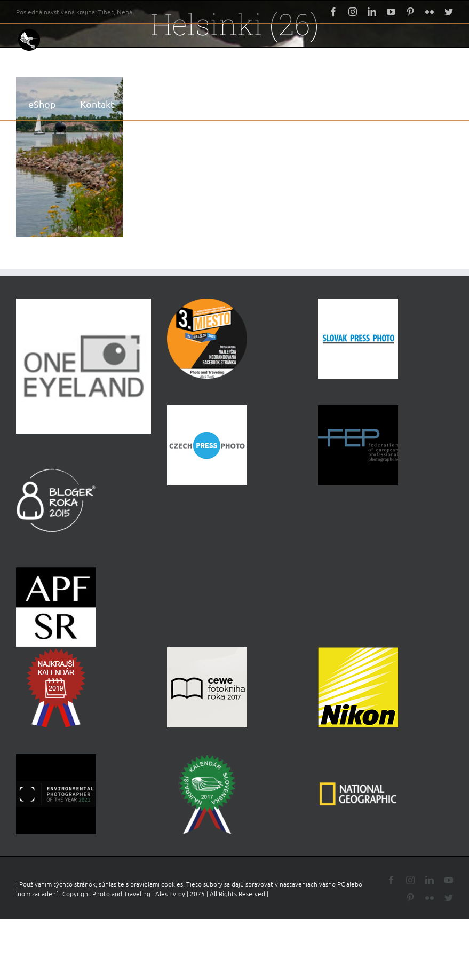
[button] (205, 104)
